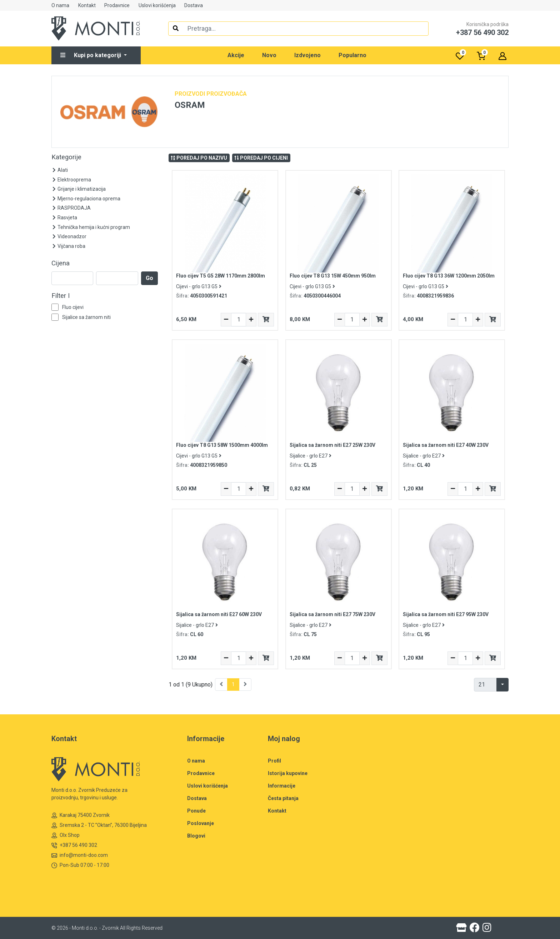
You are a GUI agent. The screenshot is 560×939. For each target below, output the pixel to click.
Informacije (282, 786)
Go (149, 278)
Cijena (61, 263)
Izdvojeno (307, 55)
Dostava (194, 5)
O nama (60, 5)
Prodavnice (117, 5)
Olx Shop (66, 835)
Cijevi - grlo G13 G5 (199, 286)
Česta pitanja (283, 798)
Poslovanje (201, 823)
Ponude (196, 811)
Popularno (352, 55)
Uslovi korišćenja (157, 5)
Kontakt (87, 5)
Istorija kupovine (288, 773)
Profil (274, 761)
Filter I (61, 296)
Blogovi (196, 836)
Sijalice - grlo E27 (311, 456)
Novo (269, 55)
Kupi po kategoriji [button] (91, 55)
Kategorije (66, 157)
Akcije (236, 55)
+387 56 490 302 (74, 845)
